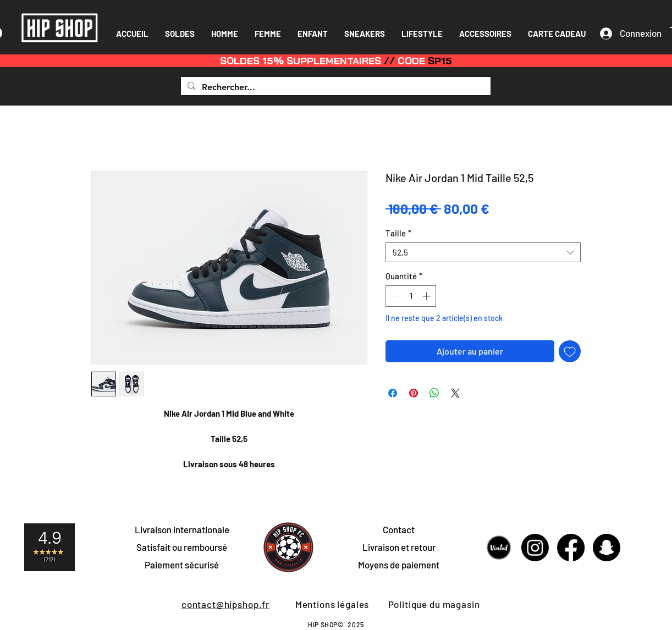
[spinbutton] (411, 296)
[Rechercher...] (335, 87)
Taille (398, 233)
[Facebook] (571, 548)
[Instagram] (535, 548)
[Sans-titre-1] (499, 548)
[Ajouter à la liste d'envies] (570, 351)
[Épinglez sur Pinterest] (414, 393)
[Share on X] (455, 393)
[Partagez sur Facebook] (393, 393)
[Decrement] (395, 296)
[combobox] (483, 252)
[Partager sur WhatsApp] (434, 393)
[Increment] (428, 296)
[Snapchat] (607, 548)
